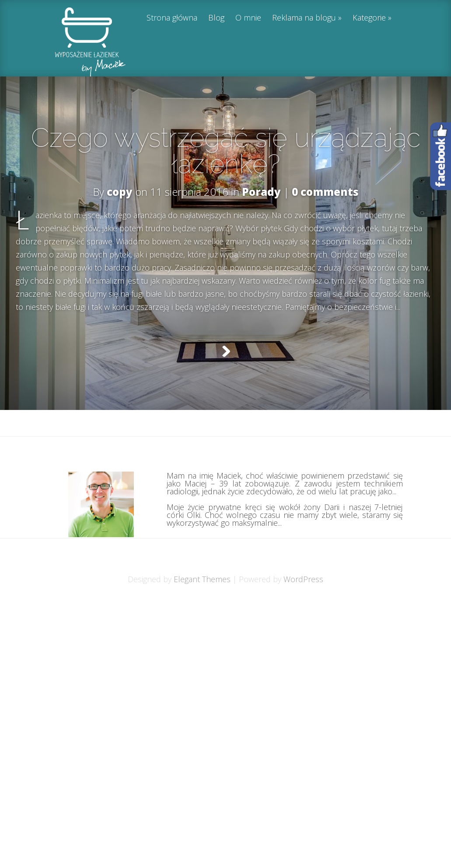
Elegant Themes (202, 601)
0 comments (325, 192)
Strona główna (172, 18)
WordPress (303, 601)
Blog (216, 18)
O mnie (248, 18)
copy (120, 192)
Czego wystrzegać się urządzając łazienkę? (226, 151)
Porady (261, 192)
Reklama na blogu (304, 18)
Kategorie (369, 18)
